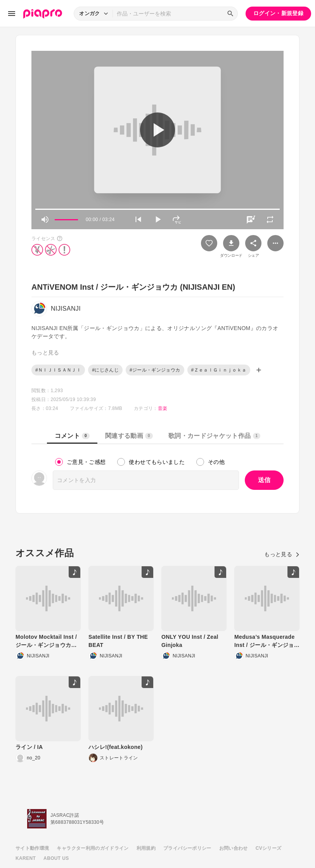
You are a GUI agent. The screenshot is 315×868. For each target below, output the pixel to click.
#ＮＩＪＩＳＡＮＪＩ (58, 370)
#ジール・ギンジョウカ (155, 370)
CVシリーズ (269, 848)
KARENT (26, 858)
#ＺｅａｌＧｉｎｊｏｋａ (219, 370)
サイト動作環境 (32, 848)
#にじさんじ (105, 370)
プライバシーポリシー (187, 848)
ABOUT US (56, 858)
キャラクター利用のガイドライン (93, 848)
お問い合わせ (234, 848)
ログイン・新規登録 (278, 13)
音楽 (163, 408)
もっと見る (282, 554)
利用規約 (146, 848)
